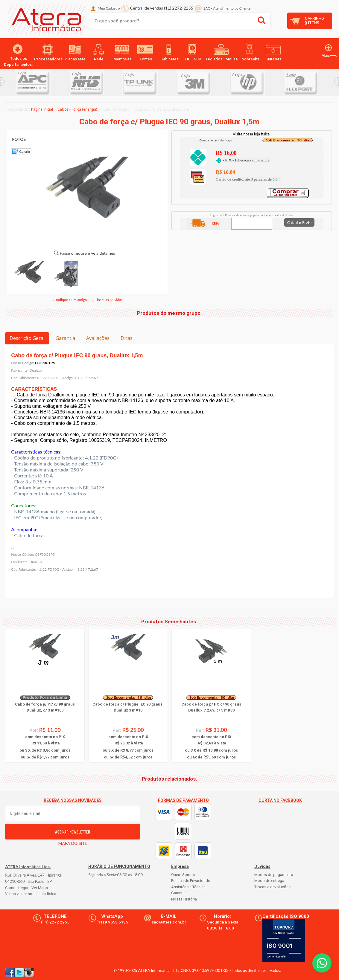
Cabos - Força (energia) (77, 109)
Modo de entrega (269, 881)
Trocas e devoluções (272, 887)
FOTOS (19, 139)
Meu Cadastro (109, 8)
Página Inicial (42, 109)
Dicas (127, 338)
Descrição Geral (27, 338)
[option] (42, 83)
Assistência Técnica (188, 887)
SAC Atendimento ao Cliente (227, 8)
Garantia (65, 338)
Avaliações (98, 338)
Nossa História (184, 899)
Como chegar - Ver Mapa (26, 888)
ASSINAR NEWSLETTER (73, 832)
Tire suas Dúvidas (107, 300)
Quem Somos (183, 875)
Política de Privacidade (191, 881)
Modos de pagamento (274, 875)
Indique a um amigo (69, 300)
